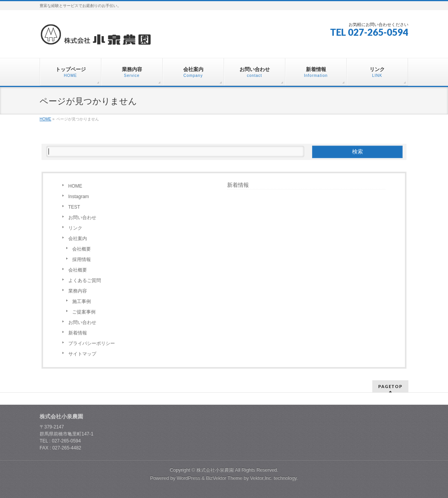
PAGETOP (390, 386)
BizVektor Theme (224, 478)
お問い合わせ (82, 218)
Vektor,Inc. (261, 478)
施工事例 (82, 301)
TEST (74, 207)
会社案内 (78, 239)
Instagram (79, 197)
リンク (75, 228)
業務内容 (78, 291)
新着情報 (78, 333)
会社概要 (82, 249)
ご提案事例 (84, 312)
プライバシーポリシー (92, 343)
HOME (75, 186)
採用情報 (82, 259)
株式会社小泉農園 (215, 470)
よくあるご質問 (85, 280)
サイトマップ (82, 354)
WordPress (188, 478)
